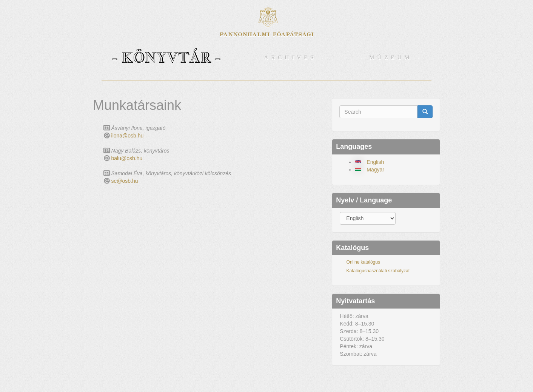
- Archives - (291, 57)
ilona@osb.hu (128, 136)
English (375, 162)
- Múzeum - (391, 57)
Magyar (375, 170)
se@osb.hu (125, 181)
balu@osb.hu (127, 158)
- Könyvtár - (166, 57)
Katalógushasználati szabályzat (378, 271)
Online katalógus (363, 262)
